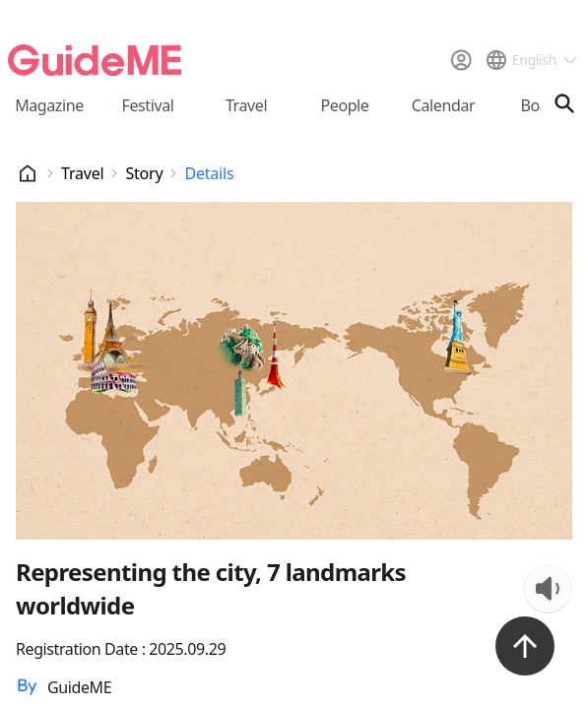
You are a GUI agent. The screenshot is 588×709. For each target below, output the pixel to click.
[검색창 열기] (564, 103)
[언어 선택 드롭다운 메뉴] (530, 60)
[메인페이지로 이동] (95, 60)
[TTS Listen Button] (548, 589)
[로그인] (461, 60)
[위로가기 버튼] (525, 646)
